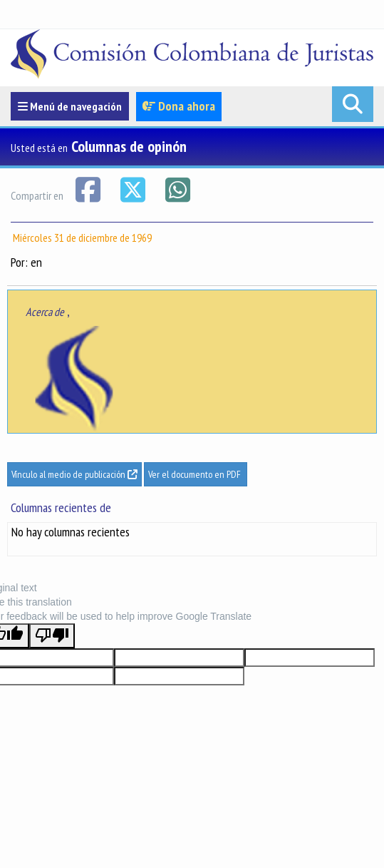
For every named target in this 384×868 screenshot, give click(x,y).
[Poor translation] (52, 636)
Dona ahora (179, 106)
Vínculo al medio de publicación (74, 474)
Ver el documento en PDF (196, 474)
